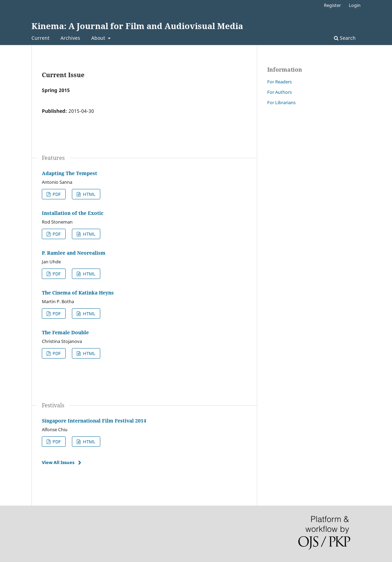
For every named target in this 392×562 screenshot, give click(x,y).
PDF (56, 194)
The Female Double (65, 332)
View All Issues (58, 462)
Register (332, 5)
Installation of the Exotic (73, 213)
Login (355, 5)
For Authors (279, 92)
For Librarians (281, 102)
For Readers (279, 82)
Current (40, 38)
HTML (89, 194)
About (99, 38)
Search (345, 38)
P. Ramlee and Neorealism (74, 253)
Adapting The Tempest (69, 173)
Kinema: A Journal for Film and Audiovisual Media (137, 26)
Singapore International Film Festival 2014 (94, 421)
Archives (70, 38)
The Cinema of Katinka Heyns (78, 293)
